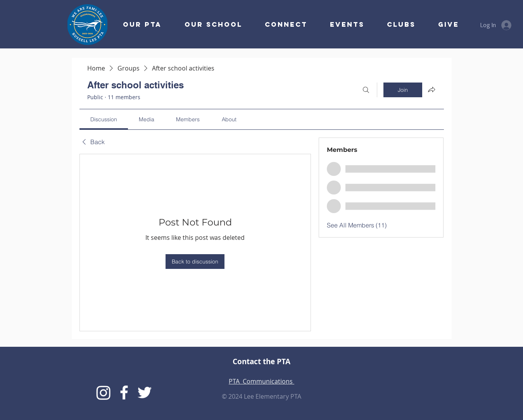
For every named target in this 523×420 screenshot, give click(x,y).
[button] (281, 24)
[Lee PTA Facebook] (124, 392)
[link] (104, 119)
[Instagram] (104, 392)
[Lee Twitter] (145, 392)
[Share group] (432, 90)
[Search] (366, 90)
